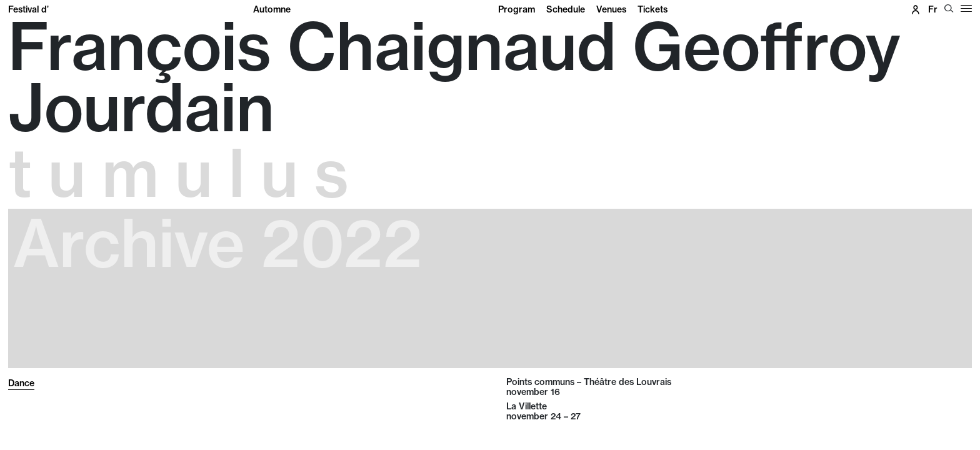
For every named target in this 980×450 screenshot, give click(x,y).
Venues (611, 9)
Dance (21, 383)
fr (933, 9)
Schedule (566, 9)
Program (517, 9)
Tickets (652, 9)
